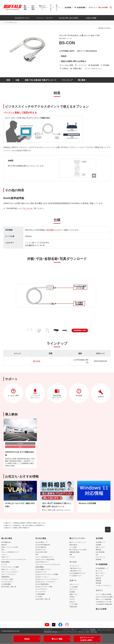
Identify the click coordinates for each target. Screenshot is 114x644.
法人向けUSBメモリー (42, 562)
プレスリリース (100, 557)
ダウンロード (73, 589)
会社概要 (98, 545)
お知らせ (72, 602)
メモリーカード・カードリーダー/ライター (14, 560)
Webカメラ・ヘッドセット (9, 569)
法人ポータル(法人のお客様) (104, 597)
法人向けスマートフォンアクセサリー (47, 579)
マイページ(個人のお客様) (104, 594)
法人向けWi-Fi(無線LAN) (43, 545)
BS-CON (37, 361)
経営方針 (98, 578)
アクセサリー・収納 (7, 579)
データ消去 (39, 597)
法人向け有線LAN (41, 547)
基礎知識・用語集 (74, 552)
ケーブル (4, 564)
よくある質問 (73, 587)
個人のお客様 (101, 609)
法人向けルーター (41, 550)
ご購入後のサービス (75, 571)
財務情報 (98, 581)
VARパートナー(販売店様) (104, 599)
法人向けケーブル (41, 572)
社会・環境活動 (100, 552)
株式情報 (98, 583)
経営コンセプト (100, 547)
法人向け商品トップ (41, 542)
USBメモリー (5, 557)
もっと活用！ (73, 547)
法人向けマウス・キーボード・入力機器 (47, 574)
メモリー (4, 555)
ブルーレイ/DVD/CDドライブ (10, 552)
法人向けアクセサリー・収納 (44, 587)
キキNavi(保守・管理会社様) (104, 604)
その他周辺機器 (6, 584)
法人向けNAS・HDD (41, 552)
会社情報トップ (100, 542)
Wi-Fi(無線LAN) (6, 542)
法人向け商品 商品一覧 (43, 599)
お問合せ (72, 597)
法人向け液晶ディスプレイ (43, 569)
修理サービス (73, 594)
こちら (28, 208)
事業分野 (98, 550)
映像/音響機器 (6, 562)
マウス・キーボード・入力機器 (10, 567)
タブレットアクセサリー (9, 574)
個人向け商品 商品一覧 (9, 587)
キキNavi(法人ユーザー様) (104, 602)
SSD (3, 550)
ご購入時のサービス (75, 568)
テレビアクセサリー (7, 582)
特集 (71, 555)
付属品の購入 (73, 607)
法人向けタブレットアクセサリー (45, 582)
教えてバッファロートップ (77, 542)
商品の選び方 (73, 545)
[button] (80, 330)
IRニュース (99, 571)
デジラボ (72, 557)
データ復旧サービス (75, 576)
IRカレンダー (100, 576)
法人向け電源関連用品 (42, 584)
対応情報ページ (53, 230)
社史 (97, 555)
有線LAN (4, 545)
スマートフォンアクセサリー (10, 572)
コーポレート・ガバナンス (103, 586)
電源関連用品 (5, 577)
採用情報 (98, 560)
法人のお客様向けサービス (77, 573)
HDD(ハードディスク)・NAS (10, 547)
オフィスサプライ (41, 592)
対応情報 (72, 592)
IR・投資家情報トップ (102, 568)
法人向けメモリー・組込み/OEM (45, 560)
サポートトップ (74, 584)
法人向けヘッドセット (42, 577)
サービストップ (74, 566)
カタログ (72, 599)
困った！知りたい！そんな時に (78, 550)
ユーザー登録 (73, 604)
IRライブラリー (100, 573)
